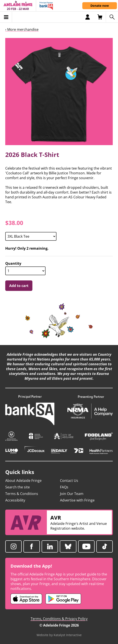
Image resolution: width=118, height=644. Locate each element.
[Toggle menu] (6, 17)
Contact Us (69, 481)
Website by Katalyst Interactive (59, 635)
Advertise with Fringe (77, 500)
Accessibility (15, 500)
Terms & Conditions (22, 494)
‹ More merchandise (22, 29)
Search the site (18, 487)
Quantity (13, 264)
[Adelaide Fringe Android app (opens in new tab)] (63, 599)
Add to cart (19, 286)
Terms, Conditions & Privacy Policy (59, 619)
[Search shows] (112, 17)
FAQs (64, 487)
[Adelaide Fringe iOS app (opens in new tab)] (26, 599)
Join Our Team (72, 494)
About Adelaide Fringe (23, 481)
